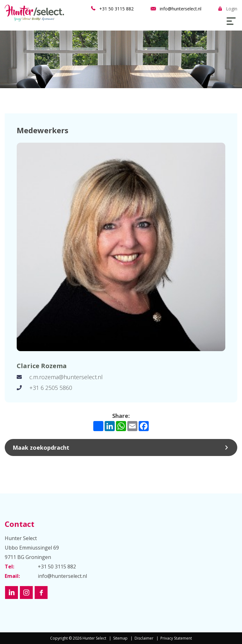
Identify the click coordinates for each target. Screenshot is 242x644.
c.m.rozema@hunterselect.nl (66, 377)
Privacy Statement (176, 638)
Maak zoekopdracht (41, 447)
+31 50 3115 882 (116, 9)
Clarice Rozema (42, 366)
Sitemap (120, 638)
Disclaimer (144, 638)
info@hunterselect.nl (181, 9)
